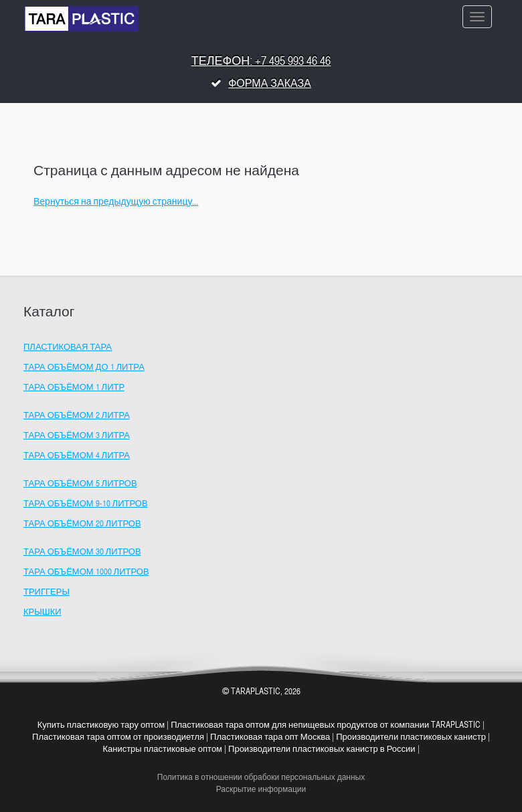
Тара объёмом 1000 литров (86, 573)
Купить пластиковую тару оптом (101, 726)
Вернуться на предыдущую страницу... (116, 202)
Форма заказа (270, 84)
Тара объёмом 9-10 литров (86, 504)
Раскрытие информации (261, 790)
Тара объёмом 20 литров (82, 524)
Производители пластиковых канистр (411, 738)
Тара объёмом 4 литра (77, 456)
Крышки (42, 613)
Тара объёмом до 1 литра (84, 368)
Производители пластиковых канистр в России (322, 750)
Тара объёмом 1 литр (74, 388)
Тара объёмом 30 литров (82, 552)
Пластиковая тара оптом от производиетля (118, 738)
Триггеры (47, 593)
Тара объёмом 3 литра (77, 436)
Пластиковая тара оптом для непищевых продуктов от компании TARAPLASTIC (326, 726)
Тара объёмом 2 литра (77, 416)
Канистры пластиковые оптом (162, 750)
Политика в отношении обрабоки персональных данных (261, 778)
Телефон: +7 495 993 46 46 (261, 62)
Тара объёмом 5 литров (80, 484)
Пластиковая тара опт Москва (270, 738)
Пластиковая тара (68, 348)
